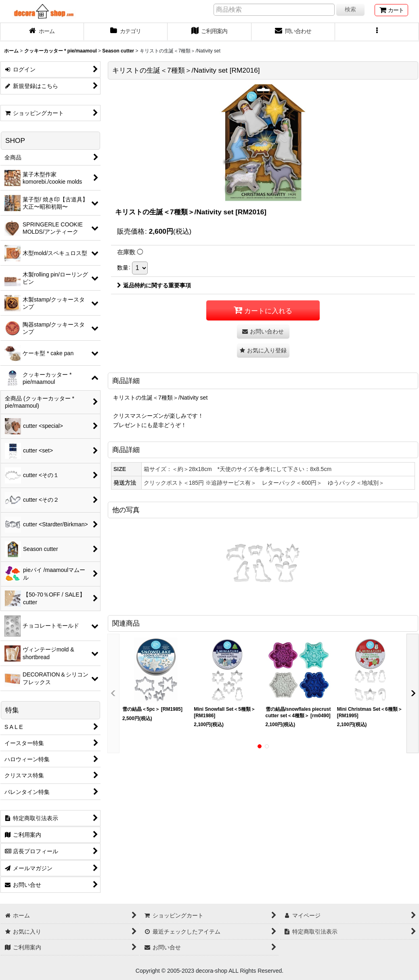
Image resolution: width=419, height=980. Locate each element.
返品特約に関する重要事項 (154, 285)
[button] (377, 32)
